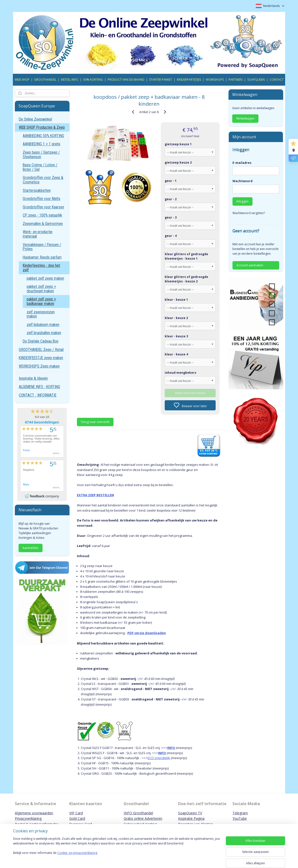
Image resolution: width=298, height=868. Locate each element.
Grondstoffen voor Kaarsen (43, 207)
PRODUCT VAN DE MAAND (126, 80)
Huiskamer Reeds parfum (42, 257)
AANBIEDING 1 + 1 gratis (42, 144)
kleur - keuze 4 (177, 354)
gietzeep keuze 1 (178, 144)
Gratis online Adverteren (143, 818)
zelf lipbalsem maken (43, 325)
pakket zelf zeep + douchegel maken (41, 289)
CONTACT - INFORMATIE (38, 395)
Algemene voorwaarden (34, 813)
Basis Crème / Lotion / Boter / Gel (40, 167)
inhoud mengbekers (181, 373)
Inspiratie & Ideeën (33, 378)
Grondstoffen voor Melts (42, 199)
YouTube (240, 818)
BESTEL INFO (70, 80)
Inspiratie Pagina (191, 818)
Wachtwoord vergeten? (249, 213)
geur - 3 (171, 217)
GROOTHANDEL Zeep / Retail (41, 350)
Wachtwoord (242, 181)
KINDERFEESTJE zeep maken (41, 358)
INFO (171, 748)
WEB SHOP (22, 80)
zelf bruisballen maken (44, 333)
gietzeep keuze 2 (178, 162)
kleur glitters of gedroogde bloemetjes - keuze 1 (187, 256)
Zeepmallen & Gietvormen (43, 224)
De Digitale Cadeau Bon (41, 341)
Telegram (240, 813)
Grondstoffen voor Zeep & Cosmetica (43, 180)
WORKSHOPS (215, 80)
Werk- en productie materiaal (38, 234)
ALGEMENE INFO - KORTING (39, 387)
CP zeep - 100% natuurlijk (42, 215)
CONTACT (277, 80)
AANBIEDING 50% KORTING (43, 136)
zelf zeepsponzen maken (41, 314)
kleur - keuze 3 (177, 336)
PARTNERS (236, 80)
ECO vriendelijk (159, 758)
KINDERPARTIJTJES (189, 80)
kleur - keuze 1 (177, 300)
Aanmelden (31, 548)
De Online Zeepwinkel (35, 119)
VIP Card (76, 813)
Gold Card (77, 818)
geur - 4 (171, 236)
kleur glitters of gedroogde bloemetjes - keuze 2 (187, 279)
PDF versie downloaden (147, 633)
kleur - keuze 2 (177, 318)
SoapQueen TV (190, 813)
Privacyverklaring (28, 818)
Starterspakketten (37, 190)
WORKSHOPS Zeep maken (39, 366)
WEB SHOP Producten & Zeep (42, 127)
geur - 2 (171, 199)
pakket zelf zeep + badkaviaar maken (41, 301)
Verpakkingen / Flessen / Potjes (42, 247)
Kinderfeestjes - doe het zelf (41, 268)
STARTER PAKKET (161, 80)
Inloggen (242, 201)
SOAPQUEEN (256, 80)
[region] (116, 851)
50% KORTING (93, 80)
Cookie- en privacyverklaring (77, 858)
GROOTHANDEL (45, 80)
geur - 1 (171, 181)
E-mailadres (242, 163)
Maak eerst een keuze (190, 393)
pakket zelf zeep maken (45, 278)
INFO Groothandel (138, 813)
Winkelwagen (245, 118)
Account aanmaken (250, 265)
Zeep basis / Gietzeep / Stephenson (41, 155)
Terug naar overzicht (95, 422)
